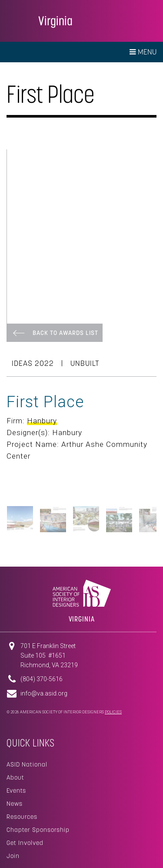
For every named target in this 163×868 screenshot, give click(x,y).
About (15, 777)
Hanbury (42, 421)
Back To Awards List (65, 333)
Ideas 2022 (33, 363)
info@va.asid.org (44, 693)
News (15, 804)
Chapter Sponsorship (38, 830)
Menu (143, 52)
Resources (22, 817)
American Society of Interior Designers (19, 20)
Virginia (55, 21)
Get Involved (25, 843)
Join (13, 856)
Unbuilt (85, 363)
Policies (113, 712)
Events (16, 790)
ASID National (27, 764)
